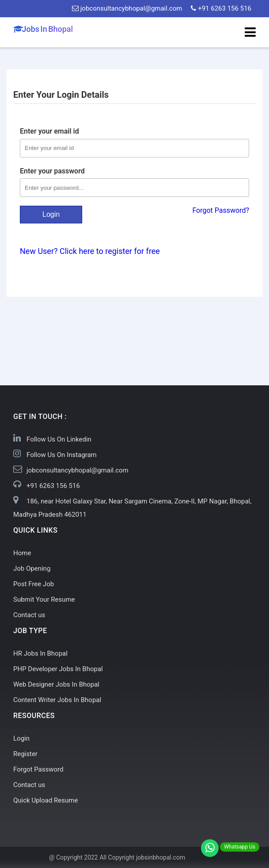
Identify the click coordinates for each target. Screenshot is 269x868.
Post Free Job (34, 584)
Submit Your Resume (44, 599)
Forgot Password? (221, 210)
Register (25, 754)
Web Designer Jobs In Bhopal (56, 684)
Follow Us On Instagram (62, 455)
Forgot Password (38, 769)
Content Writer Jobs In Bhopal (57, 700)
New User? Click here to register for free (90, 251)
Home (22, 553)
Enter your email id (49, 131)
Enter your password (52, 171)
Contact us (29, 615)
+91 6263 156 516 (221, 8)
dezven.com (203, 857)
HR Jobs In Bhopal (40, 653)
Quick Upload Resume (45, 800)
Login (51, 214)
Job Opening (32, 568)
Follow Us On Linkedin (59, 439)
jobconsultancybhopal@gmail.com (127, 8)
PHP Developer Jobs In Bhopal (58, 669)
